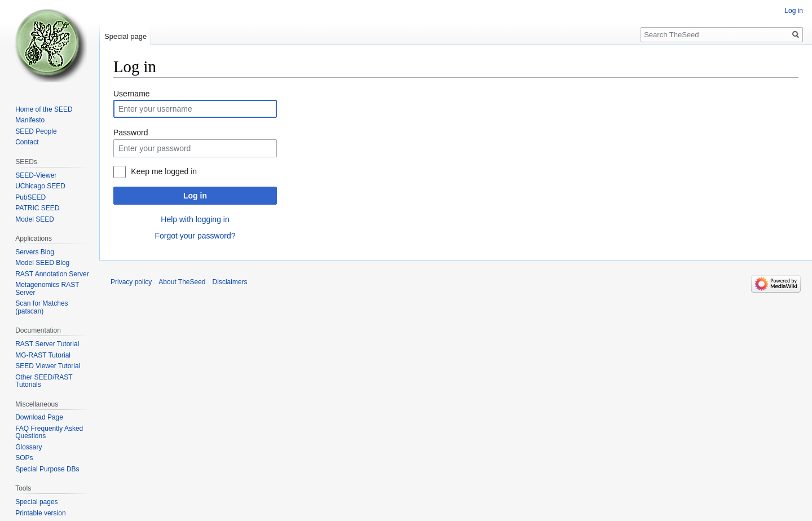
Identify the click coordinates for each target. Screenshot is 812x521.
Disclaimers (230, 282)
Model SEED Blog (42, 263)
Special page (125, 36)
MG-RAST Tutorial (43, 355)
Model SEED (35, 219)
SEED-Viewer (36, 175)
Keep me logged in (164, 171)
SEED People (36, 131)
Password (131, 133)
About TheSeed (182, 282)
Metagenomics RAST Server (47, 289)
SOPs (24, 458)
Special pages (36, 502)
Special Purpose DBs (47, 469)
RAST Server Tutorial (47, 344)
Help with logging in (195, 219)
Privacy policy (131, 282)
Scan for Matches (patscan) (41, 307)
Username (132, 94)
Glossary (28, 447)
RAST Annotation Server (52, 274)
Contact (27, 142)
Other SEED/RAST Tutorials (44, 381)
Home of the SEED (44, 109)
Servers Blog (35, 252)
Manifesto (30, 120)
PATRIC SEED (37, 208)
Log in (195, 196)
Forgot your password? (195, 236)
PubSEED (30, 197)
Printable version (40, 513)
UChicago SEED (40, 186)
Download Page (39, 417)
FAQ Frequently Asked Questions (49, 432)
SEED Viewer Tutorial (48, 366)
